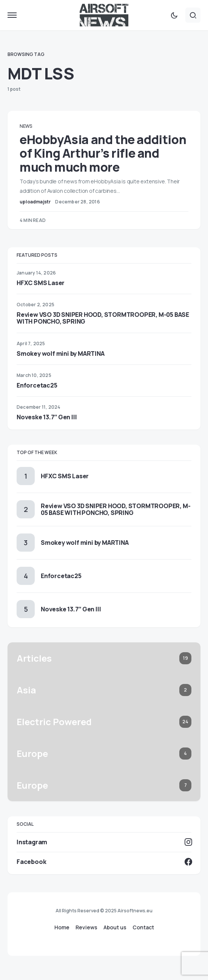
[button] (12, 15)
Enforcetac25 (37, 385)
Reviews (86, 927)
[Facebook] (104, 862)
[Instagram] (104, 842)
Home (62, 927)
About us (115, 927)
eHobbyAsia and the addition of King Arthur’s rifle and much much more (103, 153)
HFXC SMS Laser (41, 283)
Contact (143, 927)
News (26, 126)
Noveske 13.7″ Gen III (47, 417)
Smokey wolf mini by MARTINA (61, 354)
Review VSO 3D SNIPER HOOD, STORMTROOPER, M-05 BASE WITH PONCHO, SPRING (103, 318)
